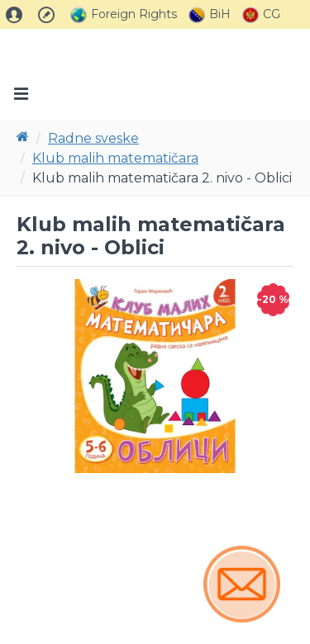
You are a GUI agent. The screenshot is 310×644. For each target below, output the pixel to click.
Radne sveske (93, 138)
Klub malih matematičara (115, 158)
